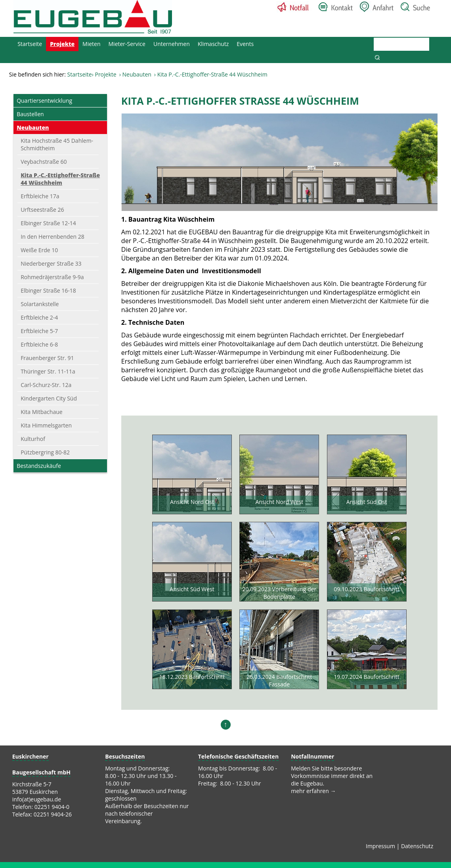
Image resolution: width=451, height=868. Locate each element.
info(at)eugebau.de (37, 799)
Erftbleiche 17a (40, 196)
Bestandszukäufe (39, 466)
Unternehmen (172, 44)
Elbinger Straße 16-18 (48, 290)
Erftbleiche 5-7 (39, 331)
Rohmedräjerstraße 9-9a (52, 277)
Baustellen (30, 114)
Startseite (30, 44)
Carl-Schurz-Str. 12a (46, 385)
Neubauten (137, 75)
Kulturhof (33, 439)
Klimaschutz (213, 44)
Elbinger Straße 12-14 (48, 223)
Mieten (91, 44)
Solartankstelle (40, 304)
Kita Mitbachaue (42, 412)
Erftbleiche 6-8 (39, 344)
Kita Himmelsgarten (46, 425)
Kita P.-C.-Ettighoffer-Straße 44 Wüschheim (60, 179)
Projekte (62, 44)
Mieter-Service (127, 44)
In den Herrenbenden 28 (53, 237)
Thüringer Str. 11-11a (48, 371)
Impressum (380, 846)
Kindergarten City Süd (49, 398)
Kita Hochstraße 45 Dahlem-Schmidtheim (57, 144)
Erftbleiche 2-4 (39, 317)
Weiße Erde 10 (39, 250)
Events (245, 44)
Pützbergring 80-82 (45, 452)
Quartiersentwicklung (44, 101)
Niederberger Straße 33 (51, 263)
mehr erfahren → (313, 791)
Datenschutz (417, 846)
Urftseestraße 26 (42, 210)
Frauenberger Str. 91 (47, 358)
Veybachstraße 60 (44, 162)
